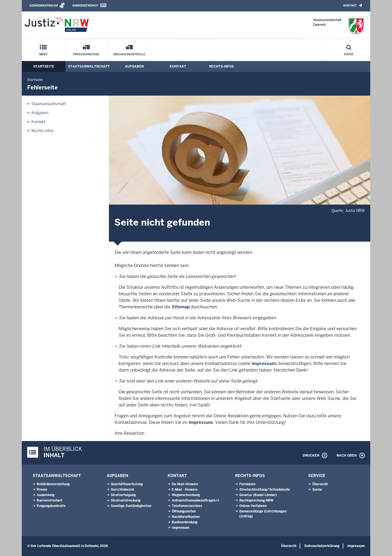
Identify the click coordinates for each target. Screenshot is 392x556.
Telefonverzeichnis (187, 506)
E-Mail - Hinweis (185, 490)
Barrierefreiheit (85, 6)
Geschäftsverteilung (127, 484)
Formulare (247, 484)
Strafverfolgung (123, 495)
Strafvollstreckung (126, 500)
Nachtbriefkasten (186, 517)
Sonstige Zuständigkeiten (131, 506)
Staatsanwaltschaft (89, 66)
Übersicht (320, 484)
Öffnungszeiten (184, 511)
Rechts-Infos (221, 66)
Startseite (44, 66)
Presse (42, 490)
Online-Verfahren (253, 506)
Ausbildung (46, 495)
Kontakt (350, 6)
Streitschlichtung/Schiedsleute (265, 490)
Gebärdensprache (44, 6)
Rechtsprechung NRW (256, 500)
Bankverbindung (185, 522)
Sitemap (181, 307)
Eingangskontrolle (129, 54)
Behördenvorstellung (53, 484)
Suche (349, 54)
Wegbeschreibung (186, 495)
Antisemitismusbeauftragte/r (195, 500)
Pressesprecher (86, 54)
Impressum (264, 364)
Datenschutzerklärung (322, 546)
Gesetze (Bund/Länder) (258, 495)
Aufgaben (134, 66)
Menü (43, 54)
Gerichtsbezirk (122, 490)
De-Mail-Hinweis (185, 484)
